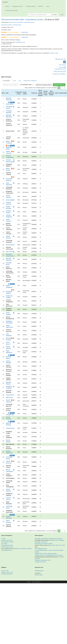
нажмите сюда (54, 53)
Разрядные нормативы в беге (43, 560)
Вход (62, 15)
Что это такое (5, 571)
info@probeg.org (39, 571)
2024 (51, 545)
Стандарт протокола (40, 562)
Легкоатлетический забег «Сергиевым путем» (22, 19)
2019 (54, 545)
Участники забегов (31, 6)
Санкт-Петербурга (59, 540)
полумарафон (6, 81)
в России (60, 557)
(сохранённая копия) (60, 69)
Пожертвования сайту (7, 545)
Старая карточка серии (60, 71)
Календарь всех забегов (41, 539)
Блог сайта (4, 544)
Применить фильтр (59, 85)
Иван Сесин (9, 397)
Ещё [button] (48, 6)
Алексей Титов (10, 428)
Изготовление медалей (11, 10)
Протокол (62, 67)
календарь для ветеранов (55, 539)
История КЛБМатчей (7, 574)
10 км (14, 81)
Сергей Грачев (10, 245)
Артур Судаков (10, 200)
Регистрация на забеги (7, 542)
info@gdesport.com (20, 42)
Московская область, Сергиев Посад (11, 25)
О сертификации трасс (41, 549)
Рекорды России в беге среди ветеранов (46, 554)
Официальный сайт (60, 59)
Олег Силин (9, 252)
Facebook (23, 549)
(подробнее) (25, 32)
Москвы (51, 540)
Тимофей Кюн (10, 415)
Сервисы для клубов (7, 540)
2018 (57, 545)
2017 (60, 545)
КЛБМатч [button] (41, 6)
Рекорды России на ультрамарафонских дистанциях (49, 555)
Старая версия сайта (7, 547)
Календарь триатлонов (41, 542)
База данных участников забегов (44, 544)
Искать (55, 15)
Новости (7, 6)
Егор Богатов (10, 395)
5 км (20, 81)
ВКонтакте (18, 549)
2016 (63, 545)
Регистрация (62, 65)
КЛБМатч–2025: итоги (7, 572)
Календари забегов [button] (18, 6)
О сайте (3, 539)
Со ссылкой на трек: (26, 85)
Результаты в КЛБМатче (59, 74)
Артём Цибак (10, 104)
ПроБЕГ (5, 2)
